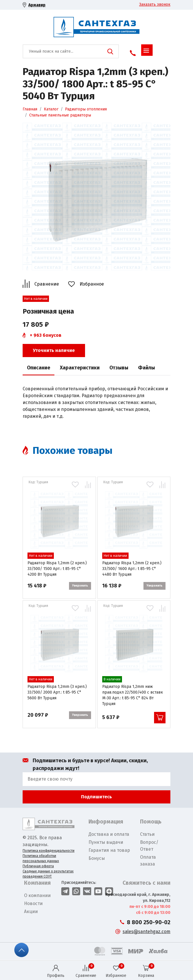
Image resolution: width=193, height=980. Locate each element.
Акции (31, 911)
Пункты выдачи (106, 842)
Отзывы (119, 368)
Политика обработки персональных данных (41, 858)
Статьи (147, 834)
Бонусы (97, 858)
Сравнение (47, 284)
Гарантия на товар (109, 850)
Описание (39, 368)
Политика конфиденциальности (49, 851)
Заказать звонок (155, 4)
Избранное (92, 284)
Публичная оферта (38, 866)
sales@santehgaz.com (146, 932)
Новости (33, 903)
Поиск (110, 52)
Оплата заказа (148, 861)
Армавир (37, 5)
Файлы (146, 368)
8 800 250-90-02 (149, 922)
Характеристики (80, 368)
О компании (37, 895)
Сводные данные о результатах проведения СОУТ (48, 874)
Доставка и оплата (109, 834)
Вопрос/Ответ (149, 846)
